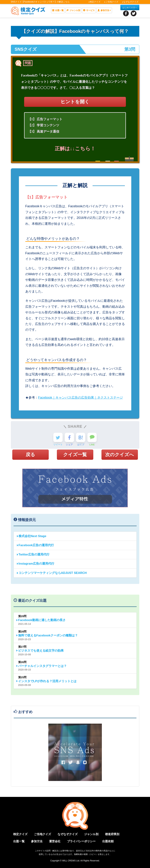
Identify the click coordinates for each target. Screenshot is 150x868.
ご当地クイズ (111, 2)
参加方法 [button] (104, 10)
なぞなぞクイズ (130, 2)
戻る (30, 455)
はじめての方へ (130, 8)
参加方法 (37, 841)
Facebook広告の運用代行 (35, 547)
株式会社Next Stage (31, 538)
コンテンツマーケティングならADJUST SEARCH (52, 574)
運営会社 (55, 841)
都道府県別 (112, 834)
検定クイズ (94, 2)
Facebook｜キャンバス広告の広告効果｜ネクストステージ (81, 398)
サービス (89, 10)
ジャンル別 (73, 10)
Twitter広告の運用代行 (33, 556)
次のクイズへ (120, 455)
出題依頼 (108, 841)
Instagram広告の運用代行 (35, 565)
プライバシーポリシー (81, 841)
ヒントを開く (75, 102)
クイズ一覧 (75, 455)
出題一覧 (58, 10)
